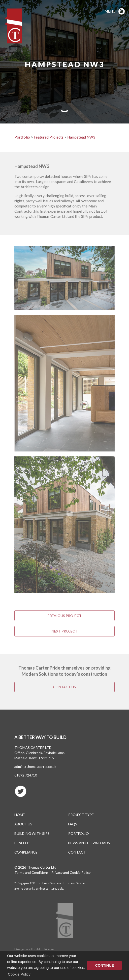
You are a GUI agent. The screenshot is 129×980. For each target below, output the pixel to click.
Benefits (22, 843)
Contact (77, 852)
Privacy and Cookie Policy (71, 872)
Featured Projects (49, 137)
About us (23, 824)
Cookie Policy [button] (19, 974)
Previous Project (64, 616)
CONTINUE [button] (105, 965)
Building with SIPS (32, 833)
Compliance (26, 852)
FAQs (73, 824)
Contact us (64, 687)
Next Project (64, 631)
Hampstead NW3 (81, 137)
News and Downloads (89, 843)
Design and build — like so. (35, 949)
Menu (110, 11)
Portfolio (22, 137)
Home (20, 815)
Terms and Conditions (32, 872)
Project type (81, 815)
